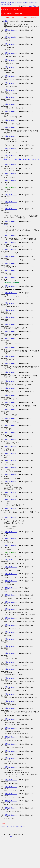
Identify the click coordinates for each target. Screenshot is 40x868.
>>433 (6, 225)
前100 (15, 827)
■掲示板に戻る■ (6, 2)
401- (27, 2)
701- (36, 2)
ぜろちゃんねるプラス (29, 6)
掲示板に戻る (5, 827)
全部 (13, 2)
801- (2, 4)
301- (24, 2)
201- (21, 2)
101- (18, 2)
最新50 (9, 4)
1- (15, 2)
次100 (19, 827)
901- (5, 4)
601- (33, 2)
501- (30, 2)
